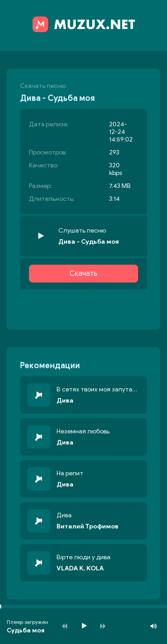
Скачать (83, 274)
